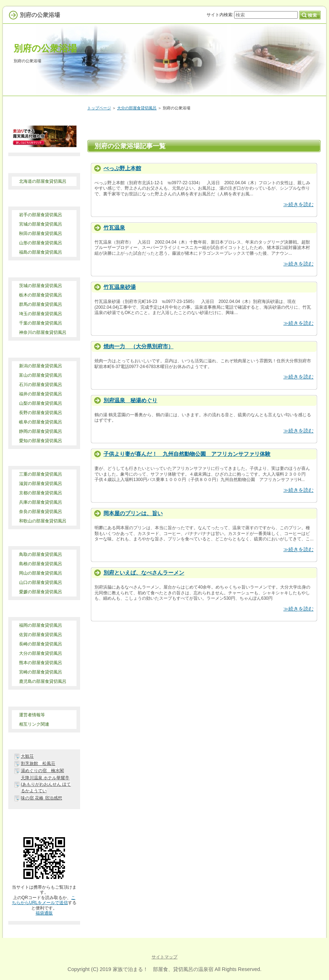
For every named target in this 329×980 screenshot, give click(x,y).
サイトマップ (164, 957)
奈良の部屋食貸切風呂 (41, 512)
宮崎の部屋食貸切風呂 (41, 672)
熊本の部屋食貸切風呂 (41, 663)
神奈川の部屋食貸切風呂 (43, 332)
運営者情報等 (32, 715)
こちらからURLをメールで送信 (44, 900)
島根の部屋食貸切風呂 (41, 564)
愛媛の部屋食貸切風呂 (41, 592)
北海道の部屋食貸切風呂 (43, 181)
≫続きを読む (298, 204)
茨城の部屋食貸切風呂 (41, 286)
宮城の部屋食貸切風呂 (41, 224)
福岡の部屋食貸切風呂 (41, 625)
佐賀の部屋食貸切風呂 (41, 635)
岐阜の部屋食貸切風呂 (41, 422)
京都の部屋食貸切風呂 (41, 493)
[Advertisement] (176, 648)
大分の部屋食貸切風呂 (137, 108)
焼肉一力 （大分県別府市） (138, 346)
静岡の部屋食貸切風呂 (41, 431)
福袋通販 (44, 913)
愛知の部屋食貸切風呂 (41, 441)
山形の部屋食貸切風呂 (41, 243)
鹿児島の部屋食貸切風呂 (43, 681)
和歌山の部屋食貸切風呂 (43, 521)
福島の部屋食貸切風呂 (41, 252)
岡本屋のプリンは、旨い (133, 513)
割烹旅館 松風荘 (38, 763)
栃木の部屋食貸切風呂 (41, 295)
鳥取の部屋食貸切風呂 (41, 554)
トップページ (99, 108)
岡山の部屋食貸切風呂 (41, 573)
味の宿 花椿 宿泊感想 (41, 798)
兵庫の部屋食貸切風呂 (41, 502)
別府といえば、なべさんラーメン (144, 573)
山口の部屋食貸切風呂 (41, 582)
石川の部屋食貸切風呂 (41, 385)
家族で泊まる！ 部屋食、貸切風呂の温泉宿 (163, 969)
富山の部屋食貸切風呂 (41, 375)
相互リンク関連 (34, 724)
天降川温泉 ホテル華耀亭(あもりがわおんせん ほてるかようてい (46, 784)
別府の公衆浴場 (45, 48)
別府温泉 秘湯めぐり (130, 400)
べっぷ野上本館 (122, 168)
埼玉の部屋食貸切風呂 (41, 314)
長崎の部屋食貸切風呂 (41, 644)
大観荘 (27, 756)
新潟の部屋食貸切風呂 (41, 366)
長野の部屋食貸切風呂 (41, 413)
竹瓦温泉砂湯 (120, 287)
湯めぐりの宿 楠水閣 (42, 771)
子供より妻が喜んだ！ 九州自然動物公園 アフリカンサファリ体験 (187, 454)
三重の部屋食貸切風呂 (41, 474)
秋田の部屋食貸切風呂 (41, 233)
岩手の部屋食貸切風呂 (41, 215)
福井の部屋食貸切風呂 (41, 394)
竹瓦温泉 (114, 228)
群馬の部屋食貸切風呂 (41, 304)
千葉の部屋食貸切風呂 (41, 323)
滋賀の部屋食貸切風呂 (41, 484)
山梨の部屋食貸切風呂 (41, 403)
